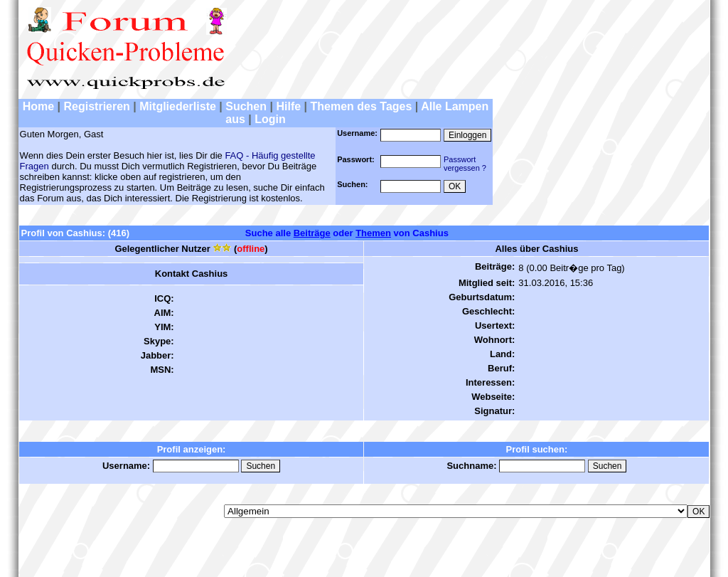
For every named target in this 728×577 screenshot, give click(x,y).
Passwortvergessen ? (465, 164)
